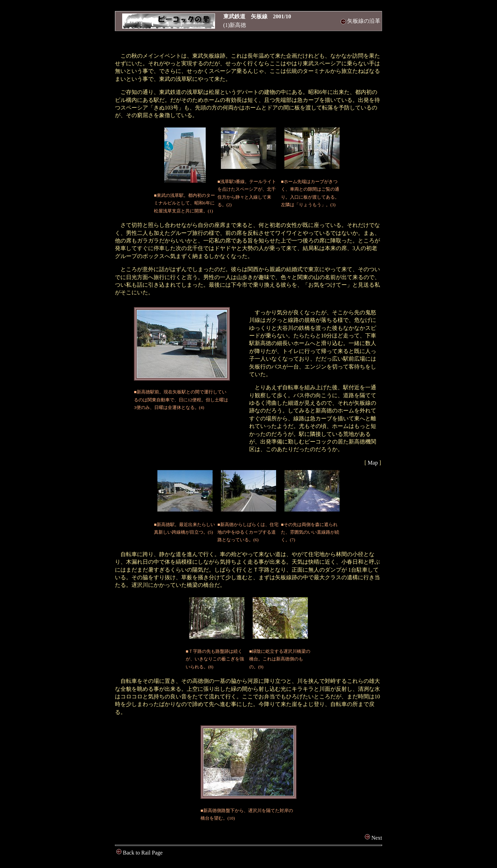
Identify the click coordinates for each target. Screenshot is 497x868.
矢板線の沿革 (360, 21)
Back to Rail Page (139, 853)
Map (373, 463)
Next (373, 838)
